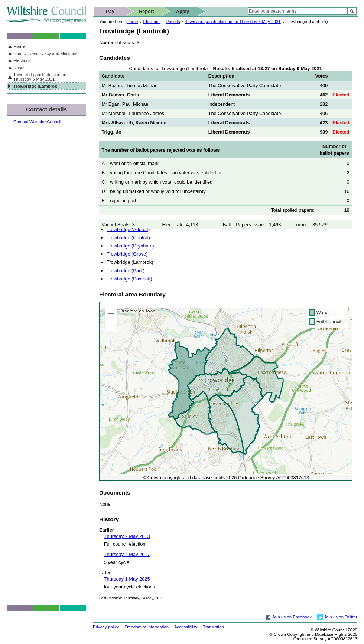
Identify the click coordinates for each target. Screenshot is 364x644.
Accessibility (186, 627)
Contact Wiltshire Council (37, 122)
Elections (152, 22)
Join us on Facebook (292, 617)
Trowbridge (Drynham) (130, 246)
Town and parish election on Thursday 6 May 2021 (233, 22)
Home (132, 22)
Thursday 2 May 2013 (127, 536)
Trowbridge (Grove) (127, 254)
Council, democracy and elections (45, 53)
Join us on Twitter (341, 617)
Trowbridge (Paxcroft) (129, 279)
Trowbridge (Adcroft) (128, 229)
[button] (111, 314)
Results (173, 22)
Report (147, 11)
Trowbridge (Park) (126, 271)
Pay (110, 11)
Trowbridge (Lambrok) (36, 86)
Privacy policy (106, 627)
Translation (213, 627)
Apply (183, 11)
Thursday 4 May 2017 (127, 554)
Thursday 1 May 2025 (127, 579)
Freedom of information (147, 627)
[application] (226, 391)
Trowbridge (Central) (128, 238)
